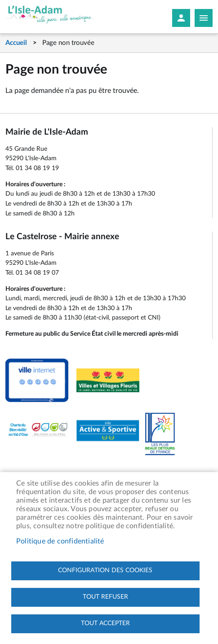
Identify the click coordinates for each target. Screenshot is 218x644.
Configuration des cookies (105, 570)
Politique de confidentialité (60, 541)
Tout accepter (105, 623)
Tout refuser (105, 597)
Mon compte (181, 18)
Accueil (16, 43)
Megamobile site (204, 18)
